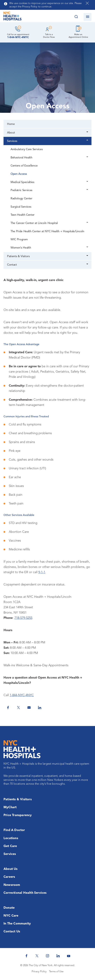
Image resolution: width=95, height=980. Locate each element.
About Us (11, 869)
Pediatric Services (21, 190)
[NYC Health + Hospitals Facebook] (26, 956)
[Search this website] (76, 17)
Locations (11, 838)
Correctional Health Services (25, 893)
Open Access (19, 174)
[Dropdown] (88, 132)
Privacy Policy (39, 972)
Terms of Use (56, 972)
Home (11, 124)
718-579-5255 (23, 618)
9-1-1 (42, 572)
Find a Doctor (14, 830)
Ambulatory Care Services (27, 149)
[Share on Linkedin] (40, 708)
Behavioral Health (21, 158)
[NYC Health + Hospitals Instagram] (47, 956)
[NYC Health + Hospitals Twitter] (37, 956)
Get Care (10, 846)
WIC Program (19, 240)
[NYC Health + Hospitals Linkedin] (58, 956)
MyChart (10, 807)
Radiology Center (21, 199)
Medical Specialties (22, 182)
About (11, 133)
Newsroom (12, 885)
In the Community (17, 924)
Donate (9, 908)
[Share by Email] (29, 708)
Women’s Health (21, 248)
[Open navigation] (88, 17)
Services (12, 141)
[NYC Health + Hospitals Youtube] (69, 956)
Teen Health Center (23, 215)
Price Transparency (18, 815)
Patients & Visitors (18, 256)
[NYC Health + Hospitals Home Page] (12, 17)
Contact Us (12, 932)
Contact (12, 265)
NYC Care (11, 916)
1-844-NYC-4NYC (18, 38)
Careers (9, 877)
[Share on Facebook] (8, 708)
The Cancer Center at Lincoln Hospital (34, 223)
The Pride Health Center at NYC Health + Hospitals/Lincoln (47, 232)
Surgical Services (21, 207)
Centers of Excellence (24, 166)
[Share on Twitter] (18, 708)
